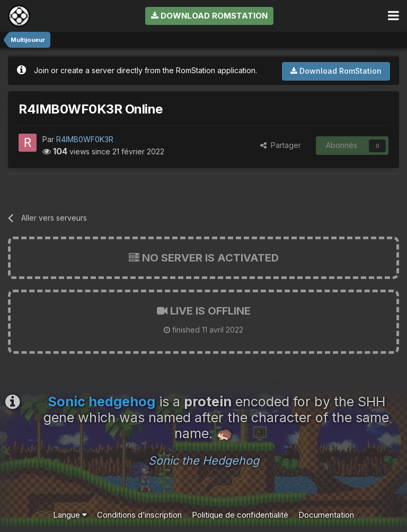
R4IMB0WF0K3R (85, 139)
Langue (70, 515)
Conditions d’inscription (139, 515)
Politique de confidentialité (240, 515)
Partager (281, 145)
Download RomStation (209, 16)
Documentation (326, 515)
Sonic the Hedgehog (204, 460)
